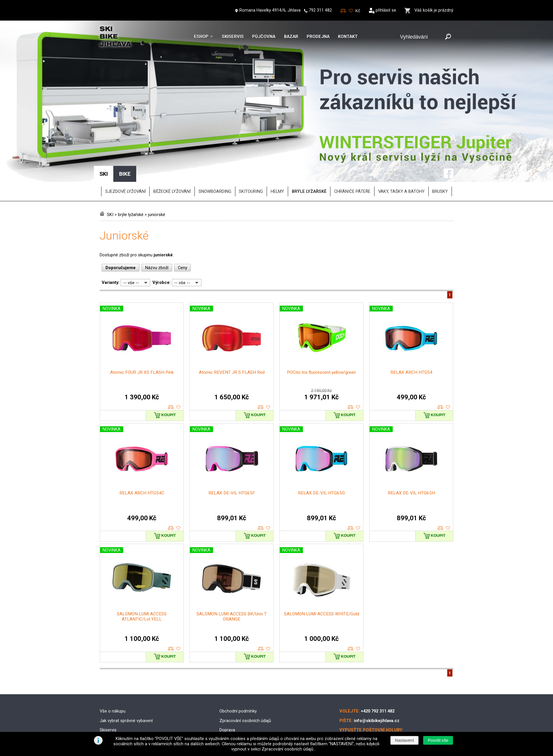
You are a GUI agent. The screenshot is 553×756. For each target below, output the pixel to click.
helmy (277, 152)
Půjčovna (264, 37)
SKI (110, 175)
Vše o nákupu (113, 672)
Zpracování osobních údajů (245, 681)
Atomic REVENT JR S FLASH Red (232, 333)
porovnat (171, 368)
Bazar (291, 37)
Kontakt (348, 37)
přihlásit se (386, 10)
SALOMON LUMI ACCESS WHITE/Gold (322, 574)
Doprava (227, 690)
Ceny (183, 228)
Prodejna (318, 37)
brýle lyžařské (131, 175)
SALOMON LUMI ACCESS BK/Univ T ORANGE (232, 577)
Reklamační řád (234, 709)
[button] (438, 740)
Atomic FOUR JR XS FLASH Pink (142, 333)
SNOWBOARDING (215, 152)
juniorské (157, 175)
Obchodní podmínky (238, 672)
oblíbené (178, 368)
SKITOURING (251, 152)
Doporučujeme (121, 228)
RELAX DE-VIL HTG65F (232, 454)
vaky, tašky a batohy (401, 152)
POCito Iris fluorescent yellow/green (321, 333)
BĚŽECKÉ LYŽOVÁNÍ (172, 152)
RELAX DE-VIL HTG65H (411, 454)
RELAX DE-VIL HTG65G (321, 454)
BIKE (125, 134)
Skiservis (233, 37)
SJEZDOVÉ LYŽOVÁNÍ (125, 152)
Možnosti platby (234, 700)
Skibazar (108, 700)
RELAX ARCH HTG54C (142, 454)
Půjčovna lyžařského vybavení (128, 709)
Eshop (201, 37)
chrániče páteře (352, 152)
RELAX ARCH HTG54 (411, 333)
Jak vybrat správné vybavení (126, 681)
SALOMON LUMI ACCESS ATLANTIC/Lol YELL (142, 577)
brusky (440, 152)
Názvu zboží (157, 228)
